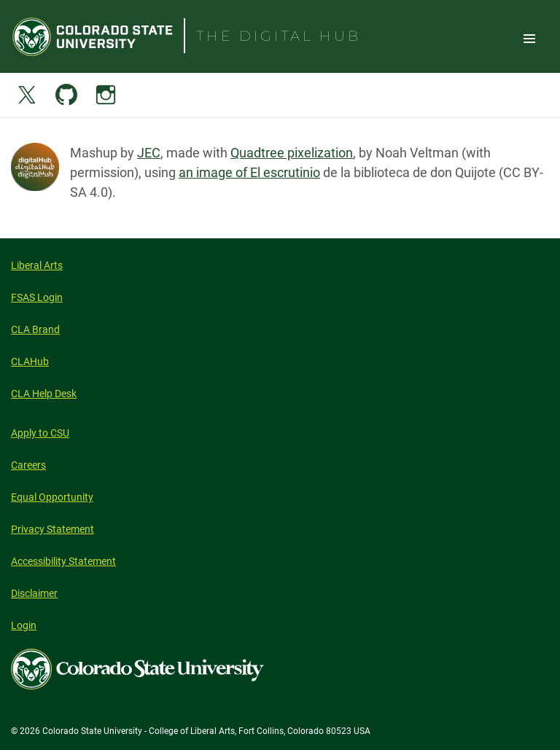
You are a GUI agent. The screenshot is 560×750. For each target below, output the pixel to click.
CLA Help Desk (44, 394)
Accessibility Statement (63, 561)
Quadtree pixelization (292, 153)
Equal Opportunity (52, 497)
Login (24, 625)
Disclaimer (34, 593)
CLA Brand (35, 329)
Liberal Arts (37, 265)
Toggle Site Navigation (529, 38)
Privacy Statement (52, 529)
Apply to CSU (40, 433)
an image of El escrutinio (249, 172)
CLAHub (30, 362)
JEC (149, 153)
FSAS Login (37, 297)
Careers (28, 465)
